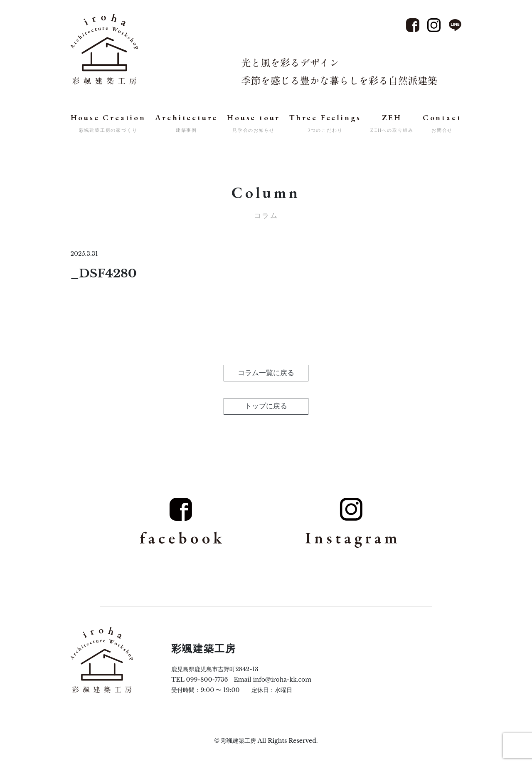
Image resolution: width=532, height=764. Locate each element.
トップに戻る (266, 406)
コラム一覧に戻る (266, 373)
